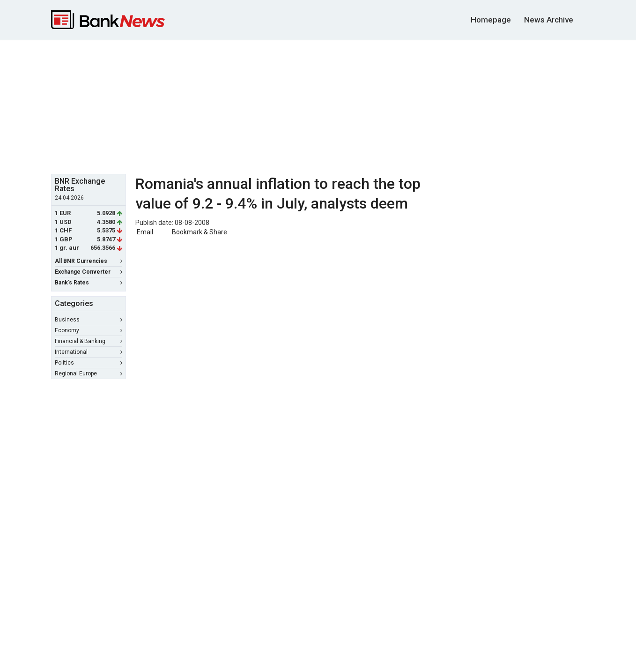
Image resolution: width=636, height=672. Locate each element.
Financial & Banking (89, 341)
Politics (89, 363)
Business (89, 320)
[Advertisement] (318, 106)
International (89, 352)
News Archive (549, 20)
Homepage (491, 20)
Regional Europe (89, 373)
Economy (89, 330)
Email (144, 232)
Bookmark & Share (200, 232)
